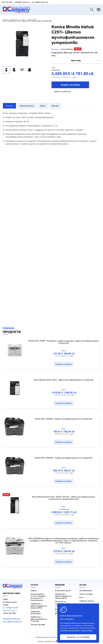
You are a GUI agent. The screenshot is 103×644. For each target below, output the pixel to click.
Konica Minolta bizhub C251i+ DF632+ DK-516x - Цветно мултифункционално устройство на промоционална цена (64, 497)
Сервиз (33, 590)
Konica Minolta (67, 49)
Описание (9, 106)
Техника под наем (38, 624)
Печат (22, 19)
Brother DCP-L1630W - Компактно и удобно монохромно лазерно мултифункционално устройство (64, 341)
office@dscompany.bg (22, 2)
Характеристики (27, 106)
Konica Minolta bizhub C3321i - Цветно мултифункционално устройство (64, 379)
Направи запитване (70, 85)
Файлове (55, 106)
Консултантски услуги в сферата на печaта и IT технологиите (38, 597)
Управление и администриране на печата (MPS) (39, 605)
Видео (43, 106)
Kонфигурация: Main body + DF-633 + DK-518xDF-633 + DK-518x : (75, 54)
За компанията (86, 590)
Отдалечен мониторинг (36, 612)
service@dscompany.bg (40, 2)
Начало (5, 19)
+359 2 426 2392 (7, 2)
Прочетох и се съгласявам (78, 637)
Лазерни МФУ (32, 19)
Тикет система (86, 593)
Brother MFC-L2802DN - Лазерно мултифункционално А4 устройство (64, 418)
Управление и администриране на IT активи (39, 618)
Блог (81, 597)
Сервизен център (87, 600)
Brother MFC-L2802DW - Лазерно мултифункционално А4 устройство (64, 457)
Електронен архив (63, 590)
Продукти (14, 19)
